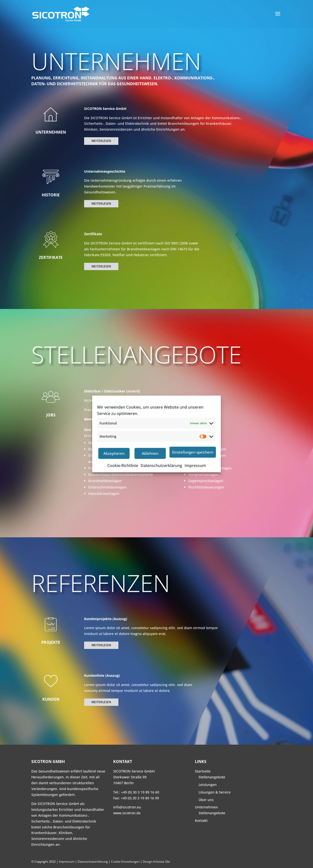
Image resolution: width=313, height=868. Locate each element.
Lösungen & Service (215, 792)
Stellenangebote (212, 777)
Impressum (195, 466)
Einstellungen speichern (193, 452)
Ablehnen (150, 453)
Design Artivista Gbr (156, 862)
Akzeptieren (114, 453)
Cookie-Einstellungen (125, 862)
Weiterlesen (101, 141)
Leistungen (208, 785)
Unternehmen (206, 807)
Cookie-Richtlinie (123, 466)
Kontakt (201, 820)
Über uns (206, 800)
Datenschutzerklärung (161, 466)
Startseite (203, 771)
